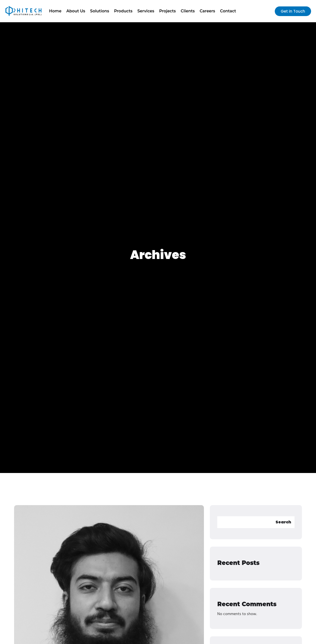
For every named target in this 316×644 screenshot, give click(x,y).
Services (146, 11)
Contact (228, 11)
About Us (76, 11)
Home (55, 11)
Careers (207, 11)
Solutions (100, 11)
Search (283, 522)
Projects (168, 11)
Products (123, 11)
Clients (188, 11)
